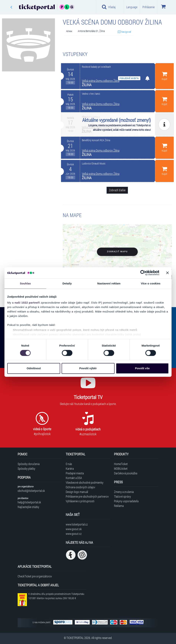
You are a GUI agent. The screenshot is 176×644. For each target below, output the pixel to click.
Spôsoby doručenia (29, 464)
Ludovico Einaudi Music (94, 164)
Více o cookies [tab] (151, 283)
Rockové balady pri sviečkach (96, 67)
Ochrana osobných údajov (80, 487)
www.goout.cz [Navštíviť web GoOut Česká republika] (74, 534)
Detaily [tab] (67, 283)
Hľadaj (109, 7)
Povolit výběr (88, 368)
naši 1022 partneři (27, 303)
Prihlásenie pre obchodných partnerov (87, 496)
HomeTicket (121, 464)
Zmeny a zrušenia (124, 492)
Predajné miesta (75, 473)
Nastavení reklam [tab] (109, 283)
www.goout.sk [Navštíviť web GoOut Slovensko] (74, 529)
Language (132, 7)
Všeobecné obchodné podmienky (85, 482)
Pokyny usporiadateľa (126, 501)
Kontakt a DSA (74, 478)
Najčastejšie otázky (28, 507)
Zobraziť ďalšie (117, 190)
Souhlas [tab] (25, 283)
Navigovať (124, 32)
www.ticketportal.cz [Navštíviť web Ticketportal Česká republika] (77, 524)
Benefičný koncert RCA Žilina (96, 140)
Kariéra (70, 468)
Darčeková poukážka (126, 473)
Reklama (119, 506)
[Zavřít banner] (167, 273)
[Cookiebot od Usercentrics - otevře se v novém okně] (143, 273)
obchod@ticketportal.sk (31, 491)
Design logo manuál (77, 492)
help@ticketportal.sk (29, 502)
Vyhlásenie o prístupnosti (80, 501)
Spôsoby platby (26, 468)
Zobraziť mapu (117, 252)
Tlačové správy (122, 496)
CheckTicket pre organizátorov (35, 576)
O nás (69, 464)
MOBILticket (121, 468)
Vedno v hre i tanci (91, 94)
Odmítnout (34, 368)
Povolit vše (142, 368)
